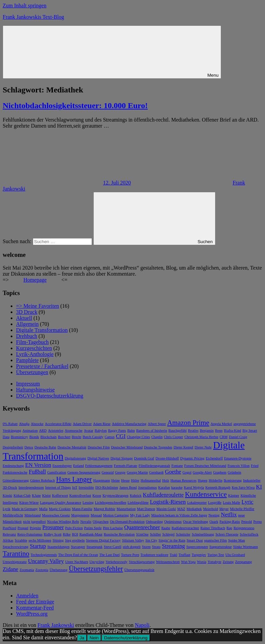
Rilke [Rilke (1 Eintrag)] (67, 534)
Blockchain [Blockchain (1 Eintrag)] (49, 437)
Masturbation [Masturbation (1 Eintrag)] (126, 509)
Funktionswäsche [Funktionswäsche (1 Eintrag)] (15, 472)
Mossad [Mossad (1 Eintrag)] (96, 515)
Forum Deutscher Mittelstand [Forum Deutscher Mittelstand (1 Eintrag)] (205, 466)
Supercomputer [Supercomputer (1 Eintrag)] (197, 547)
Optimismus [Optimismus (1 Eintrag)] (173, 522)
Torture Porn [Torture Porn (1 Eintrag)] (130, 555)
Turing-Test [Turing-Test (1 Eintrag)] (216, 555)
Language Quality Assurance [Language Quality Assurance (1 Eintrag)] (61, 503)
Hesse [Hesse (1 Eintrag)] (125, 480)
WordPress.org (32, 614)
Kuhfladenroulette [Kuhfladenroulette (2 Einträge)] (163, 495)
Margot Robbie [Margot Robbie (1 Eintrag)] (105, 509)
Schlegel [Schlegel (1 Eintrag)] (168, 534)
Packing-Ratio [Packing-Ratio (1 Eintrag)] (230, 522)
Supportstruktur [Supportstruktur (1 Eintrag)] (221, 547)
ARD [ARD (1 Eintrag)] (43, 431)
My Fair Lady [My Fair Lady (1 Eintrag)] (140, 515)
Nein (94, 638)
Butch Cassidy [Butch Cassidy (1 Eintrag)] (93, 437)
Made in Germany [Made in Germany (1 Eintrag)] (25, 509)
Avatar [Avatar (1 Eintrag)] (89, 431)
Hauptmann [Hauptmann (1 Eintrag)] (102, 480)
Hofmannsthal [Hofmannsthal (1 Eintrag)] (151, 480)
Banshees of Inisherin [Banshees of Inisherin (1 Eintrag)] (152, 431)
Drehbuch (27, 336)
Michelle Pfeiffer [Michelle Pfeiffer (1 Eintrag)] (242, 509)
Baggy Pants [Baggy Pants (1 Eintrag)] (117, 431)
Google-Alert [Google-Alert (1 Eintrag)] (202, 472)
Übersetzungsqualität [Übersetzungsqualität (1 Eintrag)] (139, 570)
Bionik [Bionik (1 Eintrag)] (34, 437)
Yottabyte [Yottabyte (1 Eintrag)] (215, 562)
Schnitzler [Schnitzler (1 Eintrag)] (183, 534)
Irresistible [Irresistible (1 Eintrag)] (86, 487)
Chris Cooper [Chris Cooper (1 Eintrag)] (173, 437)
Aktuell (24, 318)
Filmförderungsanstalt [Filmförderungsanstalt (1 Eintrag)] (154, 466)
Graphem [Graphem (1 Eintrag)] (220, 472)
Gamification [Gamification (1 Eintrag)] (57, 472)
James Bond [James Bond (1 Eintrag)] (128, 487)
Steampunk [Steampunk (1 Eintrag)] (94, 547)
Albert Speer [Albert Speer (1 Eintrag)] (157, 424)
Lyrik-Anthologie (35, 354)
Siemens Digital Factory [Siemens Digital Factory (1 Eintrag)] (103, 540)
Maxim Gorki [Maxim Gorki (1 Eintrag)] (166, 509)
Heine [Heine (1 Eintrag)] (116, 480)
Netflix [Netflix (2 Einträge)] (229, 515)
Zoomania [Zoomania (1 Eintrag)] (27, 570)
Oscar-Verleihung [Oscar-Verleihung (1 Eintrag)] (196, 522)
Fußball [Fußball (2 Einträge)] (37, 472)
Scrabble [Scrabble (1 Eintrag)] (21, 540)
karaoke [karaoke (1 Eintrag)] (177, 487)
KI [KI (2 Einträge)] (259, 487)
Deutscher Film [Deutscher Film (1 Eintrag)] (99, 447)
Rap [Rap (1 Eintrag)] (229, 528)
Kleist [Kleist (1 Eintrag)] (46, 495)
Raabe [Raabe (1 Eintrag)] (166, 528)
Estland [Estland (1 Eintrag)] (79, 466)
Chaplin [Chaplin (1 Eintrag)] (157, 437)
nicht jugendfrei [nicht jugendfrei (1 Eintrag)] (34, 522)
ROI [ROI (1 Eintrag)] (75, 534)
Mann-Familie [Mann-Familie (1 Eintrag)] (82, 509)
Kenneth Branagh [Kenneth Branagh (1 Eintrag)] (218, 487)
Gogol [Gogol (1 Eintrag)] (187, 472)
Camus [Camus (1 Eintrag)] (110, 437)
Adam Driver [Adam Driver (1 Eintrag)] (82, 424)
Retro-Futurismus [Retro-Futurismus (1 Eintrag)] (30, 534)
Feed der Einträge (35, 602)
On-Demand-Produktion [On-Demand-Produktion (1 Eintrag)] (127, 522)
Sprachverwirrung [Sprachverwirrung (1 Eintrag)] (16, 547)
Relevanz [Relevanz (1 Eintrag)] (9, 534)
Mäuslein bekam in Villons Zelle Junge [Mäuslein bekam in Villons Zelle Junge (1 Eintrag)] (179, 515)
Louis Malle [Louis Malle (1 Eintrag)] (232, 503)
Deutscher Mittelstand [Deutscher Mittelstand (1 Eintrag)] (127, 447)
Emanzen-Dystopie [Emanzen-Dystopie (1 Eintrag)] (238, 458)
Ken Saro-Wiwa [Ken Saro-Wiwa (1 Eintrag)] (243, 487)
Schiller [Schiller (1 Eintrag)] (155, 534)
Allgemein (27, 324)
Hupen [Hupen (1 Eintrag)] (202, 480)
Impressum (28, 384)
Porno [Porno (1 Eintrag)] (257, 522)
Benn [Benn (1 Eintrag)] (219, 431)
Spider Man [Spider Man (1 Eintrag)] (237, 540)
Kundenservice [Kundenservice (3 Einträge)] (206, 494)
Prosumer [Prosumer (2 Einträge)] (53, 527)
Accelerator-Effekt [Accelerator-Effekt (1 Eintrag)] (58, 424)
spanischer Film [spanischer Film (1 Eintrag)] (215, 540)
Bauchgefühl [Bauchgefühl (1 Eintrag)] (177, 431)
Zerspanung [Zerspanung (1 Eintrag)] (244, 562)
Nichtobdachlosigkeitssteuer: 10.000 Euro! (75, 105)
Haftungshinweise (35, 390)
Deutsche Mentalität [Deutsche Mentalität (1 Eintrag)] (72, 447)
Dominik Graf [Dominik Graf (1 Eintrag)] (144, 458)
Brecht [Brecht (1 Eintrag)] (76, 437)
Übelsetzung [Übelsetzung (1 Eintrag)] (58, 570)
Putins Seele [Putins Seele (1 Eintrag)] (93, 528)
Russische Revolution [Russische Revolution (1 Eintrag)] (119, 534)
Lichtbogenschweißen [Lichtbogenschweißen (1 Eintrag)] (111, 503)
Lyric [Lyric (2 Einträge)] (247, 502)
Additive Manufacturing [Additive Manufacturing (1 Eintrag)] (129, 424)
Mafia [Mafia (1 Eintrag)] (43, 509)
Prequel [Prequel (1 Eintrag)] (23, 528)
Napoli (142, 625)
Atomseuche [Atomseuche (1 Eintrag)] (73, 431)
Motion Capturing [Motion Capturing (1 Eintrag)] (116, 515)
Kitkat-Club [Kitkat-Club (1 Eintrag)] (22, 495)
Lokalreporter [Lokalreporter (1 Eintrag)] (197, 503)
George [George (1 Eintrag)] (120, 472)
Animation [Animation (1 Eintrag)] (30, 431)
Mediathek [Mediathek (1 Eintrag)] (194, 509)
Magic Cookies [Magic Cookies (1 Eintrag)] (60, 509)
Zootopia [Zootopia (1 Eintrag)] (42, 570)
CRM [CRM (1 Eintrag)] (224, 437)
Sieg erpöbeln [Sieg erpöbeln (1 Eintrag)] (75, 540)
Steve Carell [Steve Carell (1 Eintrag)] (112, 547)
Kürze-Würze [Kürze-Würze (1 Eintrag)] (29, 503)
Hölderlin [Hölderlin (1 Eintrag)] (216, 480)
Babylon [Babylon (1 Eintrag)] (101, 431)
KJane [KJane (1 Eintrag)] (36, 495)
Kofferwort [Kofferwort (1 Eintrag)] (60, 495)
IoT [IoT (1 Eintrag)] (75, 487)
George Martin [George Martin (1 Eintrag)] (137, 472)
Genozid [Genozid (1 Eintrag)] (108, 472)
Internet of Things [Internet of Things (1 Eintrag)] (58, 487)
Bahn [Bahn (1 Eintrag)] (131, 431)
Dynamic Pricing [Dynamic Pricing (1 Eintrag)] (192, 458)
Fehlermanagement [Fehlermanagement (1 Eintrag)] (99, 466)
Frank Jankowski (56, 625)
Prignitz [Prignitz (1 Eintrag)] (35, 528)
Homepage (35, 280)
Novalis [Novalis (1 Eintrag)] (86, 522)
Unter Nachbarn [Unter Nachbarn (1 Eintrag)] (77, 562)
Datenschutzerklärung (126, 638)
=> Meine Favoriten (37, 306)
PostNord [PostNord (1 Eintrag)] (9, 528)
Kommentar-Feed (35, 608)
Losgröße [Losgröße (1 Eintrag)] (215, 503)
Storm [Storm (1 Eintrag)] (146, 547)
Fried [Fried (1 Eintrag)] (255, 466)
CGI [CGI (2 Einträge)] (121, 436)
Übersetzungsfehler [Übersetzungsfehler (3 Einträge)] (96, 569)
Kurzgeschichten (34, 348)
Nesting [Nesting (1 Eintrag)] (214, 515)
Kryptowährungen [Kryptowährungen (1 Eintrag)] (115, 495)
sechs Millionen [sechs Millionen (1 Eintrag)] (40, 540)
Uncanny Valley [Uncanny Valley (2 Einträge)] (46, 561)
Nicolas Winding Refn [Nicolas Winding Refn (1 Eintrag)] (63, 522)
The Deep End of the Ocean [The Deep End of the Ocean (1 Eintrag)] (78, 555)
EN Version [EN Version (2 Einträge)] (38, 465)
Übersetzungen (32, 372)
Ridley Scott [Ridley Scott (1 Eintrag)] (53, 534)
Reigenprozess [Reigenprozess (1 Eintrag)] (244, 528)
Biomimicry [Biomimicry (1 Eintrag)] (19, 437)
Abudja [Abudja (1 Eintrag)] (24, 424)
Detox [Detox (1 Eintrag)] (29, 447)
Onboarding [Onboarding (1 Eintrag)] (154, 522)
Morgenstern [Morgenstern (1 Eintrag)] (80, 515)
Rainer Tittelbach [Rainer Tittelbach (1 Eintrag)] (213, 528)
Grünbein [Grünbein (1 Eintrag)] (235, 472)
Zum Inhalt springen (25, 6)
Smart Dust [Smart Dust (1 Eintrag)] (195, 540)
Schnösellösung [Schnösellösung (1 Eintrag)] (203, 534)
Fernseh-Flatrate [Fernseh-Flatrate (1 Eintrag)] (125, 466)
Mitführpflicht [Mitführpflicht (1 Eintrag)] (13, 515)
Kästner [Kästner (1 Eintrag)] (234, 495)
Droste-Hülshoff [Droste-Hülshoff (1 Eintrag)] (167, 458)
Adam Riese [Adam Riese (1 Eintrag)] (102, 424)
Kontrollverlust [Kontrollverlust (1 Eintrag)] (80, 495)
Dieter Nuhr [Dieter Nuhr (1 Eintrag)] (203, 447)
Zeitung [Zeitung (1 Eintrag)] (228, 562)
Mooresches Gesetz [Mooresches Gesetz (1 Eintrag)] (56, 515)
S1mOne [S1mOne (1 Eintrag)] (142, 534)
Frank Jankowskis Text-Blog (33, 17)
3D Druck (27, 312)
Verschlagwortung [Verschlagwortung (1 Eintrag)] (142, 562)
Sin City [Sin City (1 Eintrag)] (151, 540)
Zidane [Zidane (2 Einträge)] (11, 569)
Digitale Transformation (42, 330)
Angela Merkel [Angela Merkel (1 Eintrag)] (221, 424)
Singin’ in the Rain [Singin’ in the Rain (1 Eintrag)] (172, 540)
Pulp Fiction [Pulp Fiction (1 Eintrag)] (74, 528)
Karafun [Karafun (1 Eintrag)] (164, 487)
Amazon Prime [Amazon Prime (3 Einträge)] (188, 423)
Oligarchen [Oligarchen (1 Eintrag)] (101, 522)
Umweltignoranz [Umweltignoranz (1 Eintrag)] (15, 562)
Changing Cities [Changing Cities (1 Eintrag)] (138, 437)
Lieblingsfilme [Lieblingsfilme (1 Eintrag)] (138, 503)
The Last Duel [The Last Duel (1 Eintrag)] (110, 555)
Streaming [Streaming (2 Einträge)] (173, 546)
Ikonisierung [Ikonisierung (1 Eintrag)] (233, 480)
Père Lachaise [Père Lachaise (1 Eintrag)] (113, 528)
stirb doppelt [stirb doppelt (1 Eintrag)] (132, 547)
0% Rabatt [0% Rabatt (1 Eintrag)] (10, 424)
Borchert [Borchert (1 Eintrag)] (64, 437)
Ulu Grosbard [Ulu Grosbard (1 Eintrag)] (235, 555)
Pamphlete (27, 360)
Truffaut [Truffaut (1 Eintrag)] (185, 555)
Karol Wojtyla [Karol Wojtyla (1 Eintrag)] (194, 487)
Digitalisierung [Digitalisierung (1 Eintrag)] (75, 458)
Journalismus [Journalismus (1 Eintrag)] (148, 487)
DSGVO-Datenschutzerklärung (50, 396)
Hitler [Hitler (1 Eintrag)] (135, 480)
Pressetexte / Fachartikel (42, 366)
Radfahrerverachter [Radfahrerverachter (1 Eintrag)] (185, 528)
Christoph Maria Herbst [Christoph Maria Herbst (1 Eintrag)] (201, 437)
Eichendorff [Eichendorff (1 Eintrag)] (214, 458)
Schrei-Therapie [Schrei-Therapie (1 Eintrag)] (227, 534)
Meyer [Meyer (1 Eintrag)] (224, 509)
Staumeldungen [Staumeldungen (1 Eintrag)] (58, 547)
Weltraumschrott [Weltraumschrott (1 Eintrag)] (168, 562)
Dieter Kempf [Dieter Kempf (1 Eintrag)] (184, 447)
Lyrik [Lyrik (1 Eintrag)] (7, 509)
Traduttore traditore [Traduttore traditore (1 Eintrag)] (154, 555)
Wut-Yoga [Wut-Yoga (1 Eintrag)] (188, 562)
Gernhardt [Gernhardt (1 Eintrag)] (156, 472)
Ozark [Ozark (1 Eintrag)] (214, 522)
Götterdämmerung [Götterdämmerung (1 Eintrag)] (16, 480)
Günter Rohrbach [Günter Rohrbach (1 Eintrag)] (42, 480)
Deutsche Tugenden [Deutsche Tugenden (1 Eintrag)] (158, 447)
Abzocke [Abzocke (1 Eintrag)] (37, 424)
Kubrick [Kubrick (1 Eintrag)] (136, 495)
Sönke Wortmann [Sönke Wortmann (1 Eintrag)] (246, 547)
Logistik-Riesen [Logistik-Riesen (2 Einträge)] (168, 502)
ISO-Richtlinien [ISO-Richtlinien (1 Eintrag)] (107, 487)
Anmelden (27, 596)
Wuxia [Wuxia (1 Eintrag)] (202, 562)
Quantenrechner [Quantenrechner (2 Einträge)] (142, 527)
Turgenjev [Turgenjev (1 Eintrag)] (199, 555)
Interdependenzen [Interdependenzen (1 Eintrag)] (31, 487)
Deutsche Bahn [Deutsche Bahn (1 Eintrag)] (45, 447)
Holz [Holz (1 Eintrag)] (166, 480)
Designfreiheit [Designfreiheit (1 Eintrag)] (13, 447)
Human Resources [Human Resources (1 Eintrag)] (183, 480)
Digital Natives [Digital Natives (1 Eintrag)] (98, 458)
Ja (82, 638)
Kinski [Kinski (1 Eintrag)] (7, 495)
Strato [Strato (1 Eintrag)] (156, 547)
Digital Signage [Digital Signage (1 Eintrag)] (122, 458)
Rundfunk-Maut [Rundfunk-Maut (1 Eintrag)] (91, 534)
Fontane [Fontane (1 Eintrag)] (177, 466)
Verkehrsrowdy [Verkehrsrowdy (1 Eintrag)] (117, 562)
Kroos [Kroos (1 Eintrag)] (97, 495)
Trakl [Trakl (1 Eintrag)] (173, 555)
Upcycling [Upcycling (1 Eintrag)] (97, 562)
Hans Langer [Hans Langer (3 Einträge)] (74, 479)
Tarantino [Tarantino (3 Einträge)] (16, 554)
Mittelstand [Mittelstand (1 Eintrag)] (33, 515)
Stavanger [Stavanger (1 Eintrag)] (78, 547)
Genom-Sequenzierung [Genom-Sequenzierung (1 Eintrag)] (84, 472)
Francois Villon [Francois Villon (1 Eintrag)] (239, 466)
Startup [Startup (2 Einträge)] (38, 546)
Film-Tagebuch (32, 342)
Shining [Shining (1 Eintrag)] (58, 540)
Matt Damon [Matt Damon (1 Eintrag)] (146, 509)
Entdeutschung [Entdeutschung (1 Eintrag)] (13, 466)
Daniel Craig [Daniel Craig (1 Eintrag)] (238, 437)
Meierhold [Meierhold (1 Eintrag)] (210, 509)
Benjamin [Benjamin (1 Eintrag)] (207, 431)
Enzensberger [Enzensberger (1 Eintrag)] (62, 466)
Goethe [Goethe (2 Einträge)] (173, 472)
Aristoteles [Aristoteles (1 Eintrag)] (56, 431)
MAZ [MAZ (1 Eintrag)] (181, 509)
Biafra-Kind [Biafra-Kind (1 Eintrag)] (233, 431)
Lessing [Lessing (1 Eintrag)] (88, 503)
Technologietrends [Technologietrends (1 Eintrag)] (44, 555)
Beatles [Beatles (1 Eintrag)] (193, 431)
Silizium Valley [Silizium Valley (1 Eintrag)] (133, 540)
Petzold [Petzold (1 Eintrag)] (247, 522)
